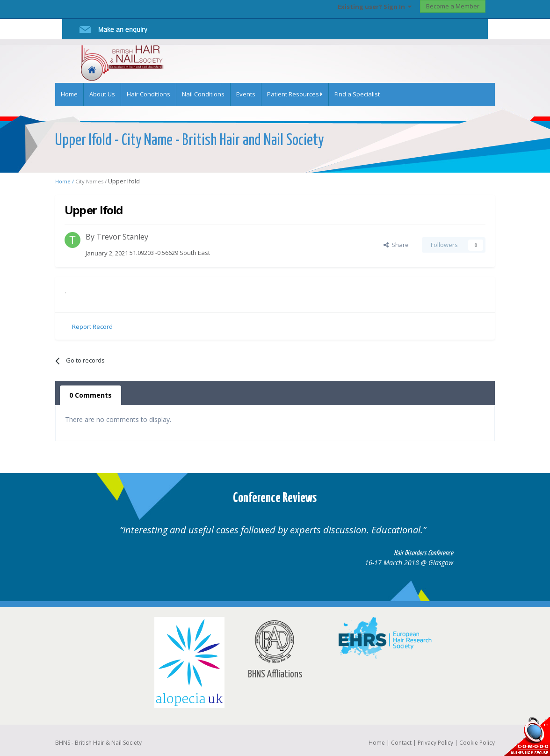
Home (69, 94)
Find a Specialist (357, 94)
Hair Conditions (148, 94)
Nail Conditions (203, 94)
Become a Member (453, 6)
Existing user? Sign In (375, 7)
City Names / (92, 181)
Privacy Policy (435, 743)
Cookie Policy (477, 743)
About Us (102, 94)
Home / (65, 181)
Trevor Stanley (122, 237)
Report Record (92, 327)
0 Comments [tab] (90, 395)
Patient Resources (295, 94)
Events (246, 94)
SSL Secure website (527, 736)
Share (396, 245)
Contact (401, 743)
